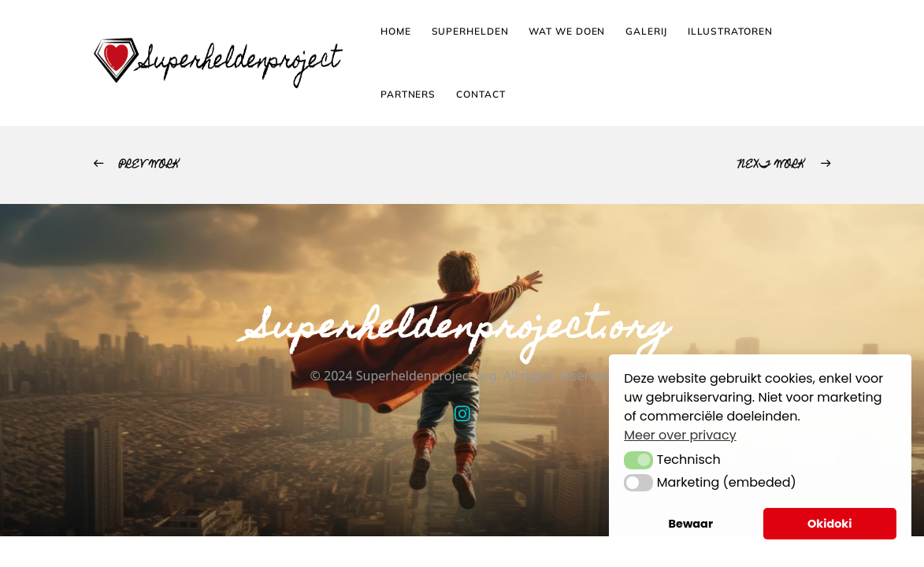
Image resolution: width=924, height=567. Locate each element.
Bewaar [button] (691, 524)
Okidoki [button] (830, 524)
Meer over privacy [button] (680, 435)
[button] (638, 460)
